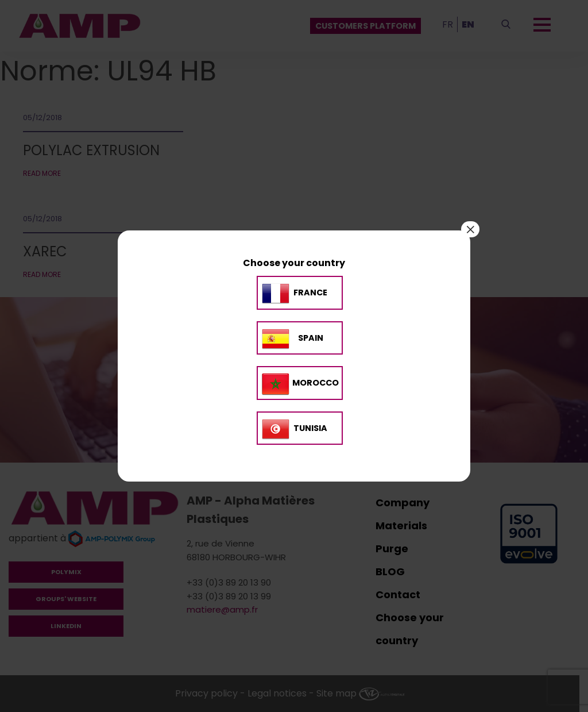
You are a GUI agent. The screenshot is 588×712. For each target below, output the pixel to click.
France (310, 293)
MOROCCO (316, 383)
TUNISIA (310, 428)
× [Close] (470, 229)
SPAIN (311, 338)
